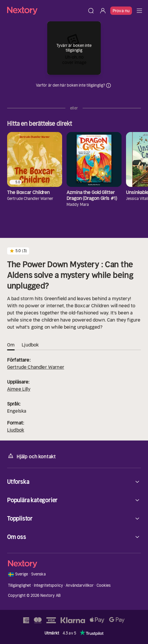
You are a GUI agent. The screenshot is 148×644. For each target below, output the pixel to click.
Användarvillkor (80, 585)
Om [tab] (11, 345)
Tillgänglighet (20, 585)
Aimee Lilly (19, 389)
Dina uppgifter (108, 85)
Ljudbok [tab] (30, 345)
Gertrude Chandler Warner (36, 367)
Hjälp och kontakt (32, 456)
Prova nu (121, 11)
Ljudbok (16, 430)
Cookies (104, 585)
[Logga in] (103, 11)
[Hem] (46, 11)
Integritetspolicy (48, 585)
